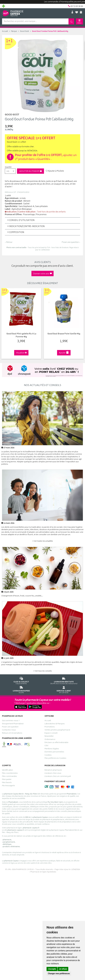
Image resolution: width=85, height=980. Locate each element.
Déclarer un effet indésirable (56, 743)
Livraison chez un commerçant (58, 777)
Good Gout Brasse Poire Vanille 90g (63, 334)
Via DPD (21, 689)
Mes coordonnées (10, 773)
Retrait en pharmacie (53, 770)
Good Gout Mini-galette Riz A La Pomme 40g (21, 335)
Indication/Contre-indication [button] (26, 227)
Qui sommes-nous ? (11, 721)
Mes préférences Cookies (55, 758)
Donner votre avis (42, 274)
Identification (7, 770)
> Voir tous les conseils (42, 671)
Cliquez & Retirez (21, 680)
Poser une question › (71, 242)
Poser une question (10, 727)
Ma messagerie (8, 786)
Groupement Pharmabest (13, 724)
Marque (14, 31)
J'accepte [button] (52, 969)
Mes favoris (7, 783)
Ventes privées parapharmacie (57, 730)
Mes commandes (9, 777)
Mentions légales (52, 749)
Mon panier (7, 780)
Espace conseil (51, 733)
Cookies (48, 755)
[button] (10, 171)
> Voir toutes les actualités (42, 541)
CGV (46, 746)
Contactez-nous (9, 730)
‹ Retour (9, 242)
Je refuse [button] (63, 969)
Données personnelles (54, 752)
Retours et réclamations (12, 733)
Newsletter (49, 737)
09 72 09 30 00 (64, 689)
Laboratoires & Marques (55, 724)
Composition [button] (16, 232)
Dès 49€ (64, 680)
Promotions (50, 727)
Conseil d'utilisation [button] (21, 220)
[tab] (42, 220)
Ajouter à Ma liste (55, 171)
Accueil (5, 31)
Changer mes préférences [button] (59, 974)
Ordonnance (50, 740)
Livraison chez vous (53, 773)
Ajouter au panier (31, 171)
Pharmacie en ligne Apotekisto (43, 872)
